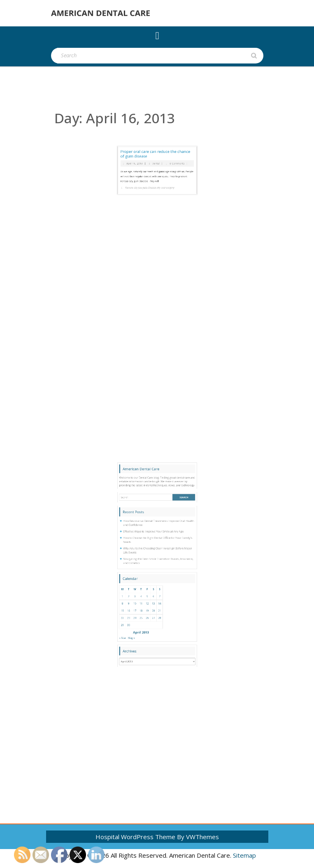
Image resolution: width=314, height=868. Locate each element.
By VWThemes (198, 837)
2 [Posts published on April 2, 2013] (142, 610)
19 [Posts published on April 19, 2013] (152, 617)
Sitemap (244, 855)
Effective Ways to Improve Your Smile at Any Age (155, 577)
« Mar (139, 631)
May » (144, 631)
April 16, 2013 (145, 138)
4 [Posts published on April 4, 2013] (149, 610)
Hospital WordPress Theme (135, 837)
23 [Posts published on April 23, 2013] (142, 621)
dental (157, 138)
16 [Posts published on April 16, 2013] (142, 617)
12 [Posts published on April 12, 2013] (152, 613)
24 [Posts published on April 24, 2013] (146, 621)
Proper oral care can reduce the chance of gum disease (156, 133)
